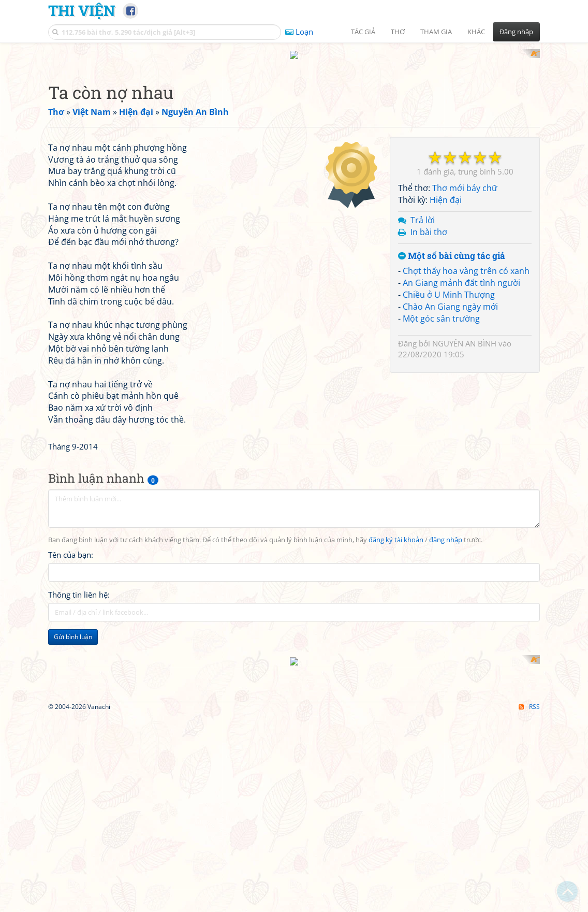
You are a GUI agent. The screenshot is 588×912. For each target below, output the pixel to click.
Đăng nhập (516, 32)
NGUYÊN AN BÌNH (464, 334)
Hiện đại (446, 191)
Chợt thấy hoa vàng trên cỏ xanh (466, 262)
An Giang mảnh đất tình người (461, 273)
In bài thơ (429, 222)
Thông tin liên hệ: (79, 730)
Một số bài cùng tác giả (452, 246)
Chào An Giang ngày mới (450, 297)
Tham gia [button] (436, 32)
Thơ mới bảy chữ (465, 179)
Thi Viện (82, 10)
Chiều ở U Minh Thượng (449, 285)
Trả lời (423, 210)
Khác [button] (476, 32)
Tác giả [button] (363, 32)
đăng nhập (446, 675)
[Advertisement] (216, 199)
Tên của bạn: (71, 690)
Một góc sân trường (441, 309)
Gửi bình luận (73, 772)
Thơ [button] (398, 32)
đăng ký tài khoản (396, 675)
